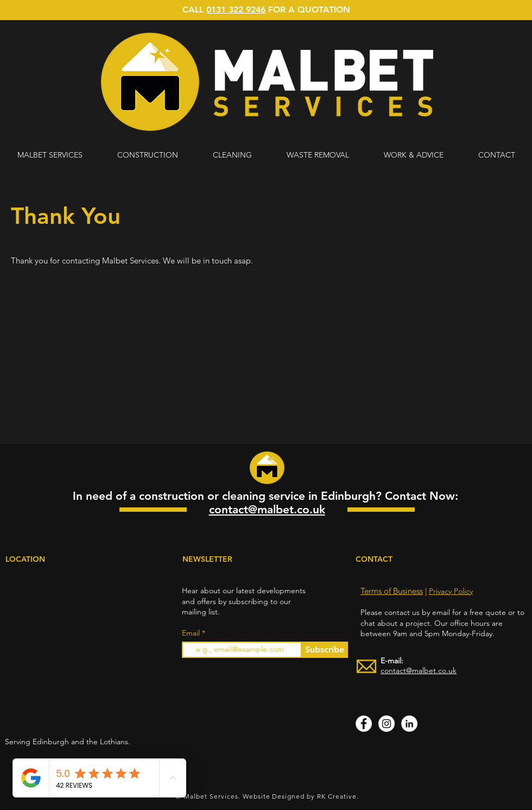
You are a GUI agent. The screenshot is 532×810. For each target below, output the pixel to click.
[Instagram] (387, 724)
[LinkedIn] (409, 724)
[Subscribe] (324, 650)
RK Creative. (338, 796)
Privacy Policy (451, 591)
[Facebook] (364, 724)
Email (192, 633)
